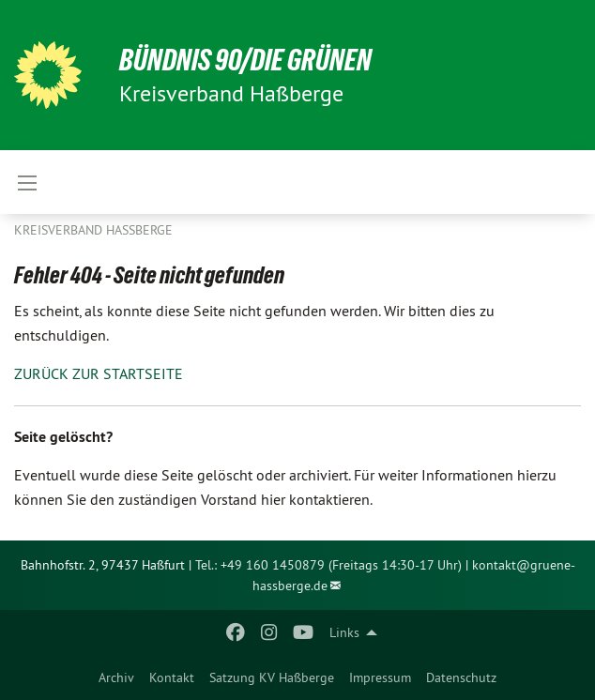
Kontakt (172, 677)
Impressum (380, 677)
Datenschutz (461, 677)
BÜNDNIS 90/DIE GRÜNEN (245, 60)
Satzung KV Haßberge (272, 677)
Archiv (116, 677)
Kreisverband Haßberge (93, 230)
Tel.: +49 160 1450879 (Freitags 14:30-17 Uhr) (328, 565)
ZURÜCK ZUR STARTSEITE (99, 373)
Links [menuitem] (344, 632)
